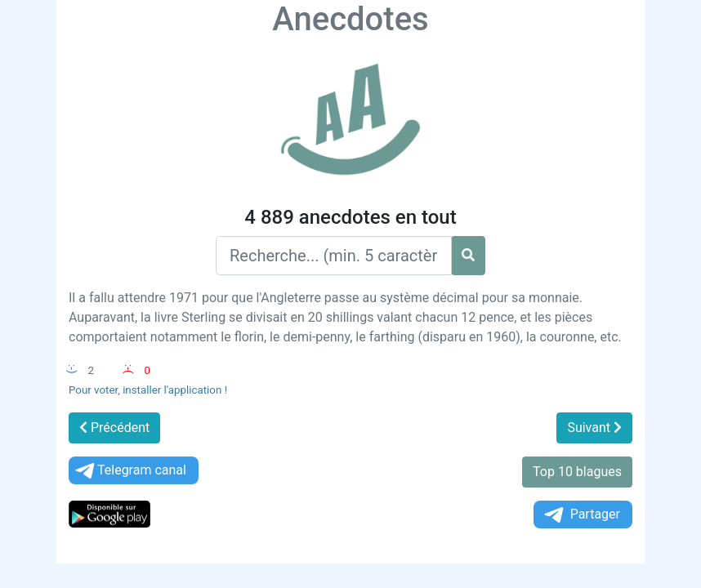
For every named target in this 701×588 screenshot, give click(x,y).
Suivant (594, 428)
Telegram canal (129, 471)
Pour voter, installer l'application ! (148, 390)
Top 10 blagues (577, 472)
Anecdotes (350, 19)
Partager (581, 515)
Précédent (114, 428)
